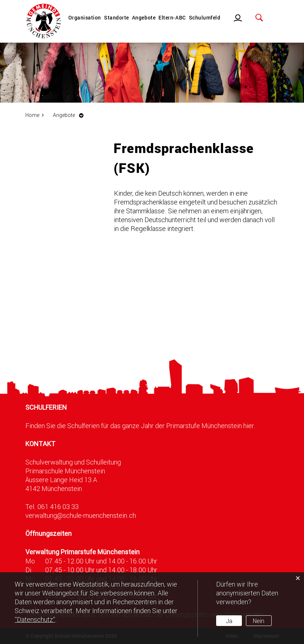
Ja (229, 621)
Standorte (117, 17)
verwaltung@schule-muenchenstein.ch (81, 515)
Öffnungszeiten (49, 533)
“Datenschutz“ (35, 619)
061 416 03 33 (58, 506)
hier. (249, 426)
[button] (70, 115)
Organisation (85, 17)
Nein (259, 621)
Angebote (144, 17)
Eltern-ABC (172, 17)
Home (32, 115)
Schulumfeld (205, 17)
